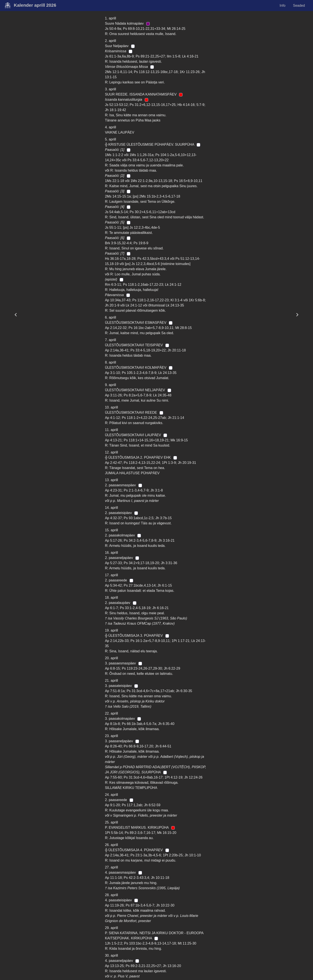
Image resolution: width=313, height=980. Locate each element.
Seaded (299, 6)
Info (282, 6)
